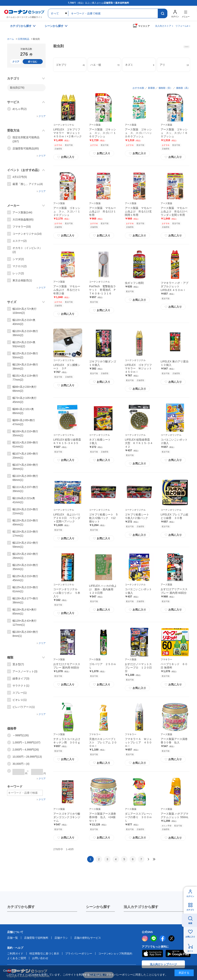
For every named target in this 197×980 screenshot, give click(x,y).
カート (190, 951)
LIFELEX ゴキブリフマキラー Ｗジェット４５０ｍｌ (138, 368)
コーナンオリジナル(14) (27, 234)
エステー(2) (20, 241)
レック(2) (18, 273)
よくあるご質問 (17, 958)
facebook (163, 938)
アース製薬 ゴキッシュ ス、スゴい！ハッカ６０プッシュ (138, 133)
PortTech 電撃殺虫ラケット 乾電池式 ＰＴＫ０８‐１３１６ (103, 290)
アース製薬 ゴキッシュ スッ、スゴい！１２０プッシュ (67, 211)
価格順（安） (165, 88)
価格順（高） (183, 88)
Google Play (178, 953)
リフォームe (182, 26)
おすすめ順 (138, 88)
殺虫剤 (17, 88)
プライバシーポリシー (79, 953)
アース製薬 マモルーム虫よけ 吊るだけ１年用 (103, 211)
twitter (171, 938)
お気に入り (66, 157)
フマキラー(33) (22, 227)
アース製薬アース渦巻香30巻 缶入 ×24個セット (103, 817)
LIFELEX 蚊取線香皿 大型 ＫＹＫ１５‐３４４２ (139, 443)
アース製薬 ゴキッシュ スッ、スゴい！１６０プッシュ (103, 133)
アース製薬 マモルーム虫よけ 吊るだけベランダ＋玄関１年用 (174, 211)
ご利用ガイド (15, 953)
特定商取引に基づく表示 (44, 953)
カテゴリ (190, 910)
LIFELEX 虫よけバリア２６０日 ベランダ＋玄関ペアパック (67, 518)
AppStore (152, 953)
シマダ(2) (18, 259)
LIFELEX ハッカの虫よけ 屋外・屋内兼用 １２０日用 (103, 589)
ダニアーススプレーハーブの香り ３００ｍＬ (138, 817)
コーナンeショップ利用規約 (115, 953)
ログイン (190, 896)
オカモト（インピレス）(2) (27, 250)
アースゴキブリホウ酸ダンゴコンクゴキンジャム (67, 817)
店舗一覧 (13, 938)
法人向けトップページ (163, 964)
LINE (154, 938)
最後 (154, 859)
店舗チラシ (61, 938)
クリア (16, 62)
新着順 (151, 88)
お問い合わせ (40, 958)
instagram (145, 938)
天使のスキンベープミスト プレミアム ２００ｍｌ (103, 742)
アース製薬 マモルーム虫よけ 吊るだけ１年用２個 (67, 290)
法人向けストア (163, 26)
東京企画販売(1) (22, 280)
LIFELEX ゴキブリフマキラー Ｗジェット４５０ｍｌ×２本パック (68, 133)
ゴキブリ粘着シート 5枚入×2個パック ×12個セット (103, 518)
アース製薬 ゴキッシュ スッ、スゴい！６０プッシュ (174, 133)
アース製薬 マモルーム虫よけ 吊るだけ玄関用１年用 (138, 211)
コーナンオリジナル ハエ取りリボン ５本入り (67, 593)
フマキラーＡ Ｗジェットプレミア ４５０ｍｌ (138, 742)
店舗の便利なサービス (88, 938)
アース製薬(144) (22, 212)
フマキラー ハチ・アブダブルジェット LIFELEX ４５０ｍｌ (174, 286)
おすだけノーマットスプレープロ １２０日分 (138, 668)
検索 (190, 923)
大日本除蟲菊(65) (23, 220)
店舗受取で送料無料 (36, 938)
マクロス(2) (20, 266)
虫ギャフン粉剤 (134, 283)
